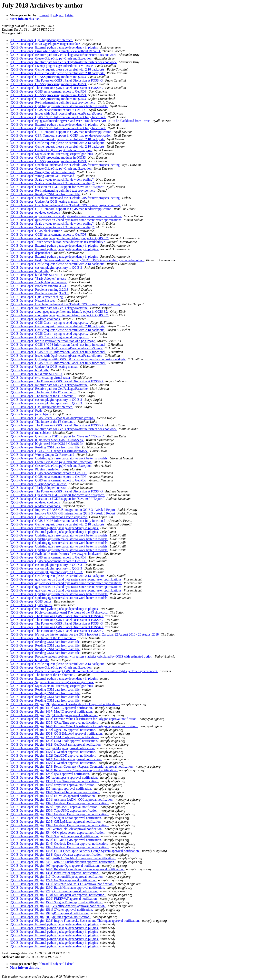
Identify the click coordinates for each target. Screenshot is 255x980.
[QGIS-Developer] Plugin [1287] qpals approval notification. (50, 774)
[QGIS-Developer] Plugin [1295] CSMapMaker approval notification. (56, 822)
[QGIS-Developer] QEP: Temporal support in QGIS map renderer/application (61, 132)
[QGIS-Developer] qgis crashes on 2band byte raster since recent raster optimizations (66, 216)
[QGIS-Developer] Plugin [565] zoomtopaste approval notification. (54, 777)
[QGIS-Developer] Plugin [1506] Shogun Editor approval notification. (56, 818)
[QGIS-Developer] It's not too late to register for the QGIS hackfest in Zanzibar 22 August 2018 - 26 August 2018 (85, 634)
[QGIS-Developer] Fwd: (26, 411)
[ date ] (70, 15)
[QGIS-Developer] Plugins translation (35, 469)
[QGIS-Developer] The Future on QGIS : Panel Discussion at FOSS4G (57, 80)
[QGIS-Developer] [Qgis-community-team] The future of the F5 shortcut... (59, 612)
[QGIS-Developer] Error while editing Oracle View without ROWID (55, 51)
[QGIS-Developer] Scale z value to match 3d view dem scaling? (52, 179)
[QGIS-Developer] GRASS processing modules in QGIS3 (48, 77)
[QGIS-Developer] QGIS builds (31, 601)
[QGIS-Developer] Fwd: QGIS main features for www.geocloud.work (56, 554)
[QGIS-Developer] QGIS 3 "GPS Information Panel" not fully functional (58, 117)
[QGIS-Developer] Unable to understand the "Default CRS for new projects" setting (65, 165)
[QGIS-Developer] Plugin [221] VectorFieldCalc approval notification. (57, 829)
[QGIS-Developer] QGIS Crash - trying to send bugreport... (49, 323)
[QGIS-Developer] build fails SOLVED (36, 275)
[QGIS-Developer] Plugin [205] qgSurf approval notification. (50, 917)
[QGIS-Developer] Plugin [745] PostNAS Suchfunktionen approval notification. (63, 858)
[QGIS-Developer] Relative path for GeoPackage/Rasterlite (49, 308)
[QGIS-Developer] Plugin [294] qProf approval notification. (50, 913)
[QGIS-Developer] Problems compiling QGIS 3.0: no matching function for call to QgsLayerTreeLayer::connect (84, 671)
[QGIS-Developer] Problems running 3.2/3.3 (40, 286)
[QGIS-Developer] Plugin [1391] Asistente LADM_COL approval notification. (62, 800)
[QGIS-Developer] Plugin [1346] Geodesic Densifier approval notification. (59, 803)
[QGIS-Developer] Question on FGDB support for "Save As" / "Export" (57, 187)
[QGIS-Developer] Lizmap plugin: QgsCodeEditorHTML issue (52, 66)
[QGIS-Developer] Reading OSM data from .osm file (45, 194)
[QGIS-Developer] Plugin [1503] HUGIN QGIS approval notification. (56, 840)
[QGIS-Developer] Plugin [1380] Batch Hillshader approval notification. (58, 888)
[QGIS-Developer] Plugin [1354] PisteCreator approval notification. (55, 873)
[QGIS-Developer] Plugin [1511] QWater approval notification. (52, 910)
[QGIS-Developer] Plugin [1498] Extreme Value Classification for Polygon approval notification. (74, 719)
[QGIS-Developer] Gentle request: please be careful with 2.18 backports (57, 69)
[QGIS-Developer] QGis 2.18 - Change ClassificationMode (49, 451)
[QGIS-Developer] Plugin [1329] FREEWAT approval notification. (54, 899)
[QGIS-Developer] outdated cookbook (35, 212)
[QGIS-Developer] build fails (29, 271)
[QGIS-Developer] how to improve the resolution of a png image (53, 341)
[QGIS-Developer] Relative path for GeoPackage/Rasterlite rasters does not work (63, 55)
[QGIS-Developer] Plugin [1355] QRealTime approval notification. (54, 722)
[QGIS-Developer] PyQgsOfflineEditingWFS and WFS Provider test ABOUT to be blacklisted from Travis (80, 121)
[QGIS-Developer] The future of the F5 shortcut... (43, 392)
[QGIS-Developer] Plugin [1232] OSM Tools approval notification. (54, 737)
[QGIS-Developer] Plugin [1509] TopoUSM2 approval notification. (54, 807)
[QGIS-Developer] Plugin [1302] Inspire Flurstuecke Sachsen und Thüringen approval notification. (75, 921)
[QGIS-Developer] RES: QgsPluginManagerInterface (45, 44)
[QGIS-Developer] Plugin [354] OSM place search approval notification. (58, 833)
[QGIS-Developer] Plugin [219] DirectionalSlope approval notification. (57, 877)
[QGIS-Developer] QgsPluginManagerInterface (41, 40)
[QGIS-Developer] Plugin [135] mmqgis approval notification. (51, 789)
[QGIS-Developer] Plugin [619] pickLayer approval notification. (53, 748)
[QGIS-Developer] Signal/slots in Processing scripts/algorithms (52, 154)
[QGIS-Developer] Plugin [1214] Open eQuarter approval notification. (56, 855)
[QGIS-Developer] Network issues (33, 301)
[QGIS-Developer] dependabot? (31, 253)
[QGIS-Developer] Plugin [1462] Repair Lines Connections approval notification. (64, 770)
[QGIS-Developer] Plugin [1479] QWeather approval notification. (53, 752)
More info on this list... (26, 19)
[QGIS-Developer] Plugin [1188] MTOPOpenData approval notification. (58, 895)
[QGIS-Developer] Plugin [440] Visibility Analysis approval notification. (58, 906)
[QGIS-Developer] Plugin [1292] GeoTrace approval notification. (53, 880)
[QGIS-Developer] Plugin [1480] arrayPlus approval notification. (53, 785)
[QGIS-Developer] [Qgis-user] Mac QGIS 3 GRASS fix (47, 440)
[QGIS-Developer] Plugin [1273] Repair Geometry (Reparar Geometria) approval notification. (72, 766)
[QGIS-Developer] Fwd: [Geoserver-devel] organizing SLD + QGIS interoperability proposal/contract (77, 260)
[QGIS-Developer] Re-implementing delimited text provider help (53, 102)
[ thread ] (45, 15)
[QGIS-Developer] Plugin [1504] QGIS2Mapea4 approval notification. (57, 733)
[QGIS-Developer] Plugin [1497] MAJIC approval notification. (52, 708)
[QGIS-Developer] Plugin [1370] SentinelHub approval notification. (55, 792)
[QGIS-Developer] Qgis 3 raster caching (37, 297)
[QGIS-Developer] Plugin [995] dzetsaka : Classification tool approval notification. (65, 704)
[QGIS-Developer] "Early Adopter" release (38, 279)
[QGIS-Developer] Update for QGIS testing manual (44, 201)
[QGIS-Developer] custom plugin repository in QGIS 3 (46, 268)
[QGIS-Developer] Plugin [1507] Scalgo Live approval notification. (55, 836)
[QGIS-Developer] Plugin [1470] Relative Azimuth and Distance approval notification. (67, 869)
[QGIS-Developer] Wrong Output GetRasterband (42, 172)
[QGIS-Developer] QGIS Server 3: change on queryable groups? (53, 418)
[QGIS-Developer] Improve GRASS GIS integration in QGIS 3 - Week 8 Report (63, 513)
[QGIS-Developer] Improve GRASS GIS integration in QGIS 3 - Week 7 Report (63, 510)
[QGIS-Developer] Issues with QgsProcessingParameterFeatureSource (56, 113)
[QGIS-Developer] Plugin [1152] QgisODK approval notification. (53, 730)
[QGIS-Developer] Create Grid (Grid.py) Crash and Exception (51, 58)
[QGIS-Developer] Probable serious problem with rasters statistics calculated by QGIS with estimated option (81, 656)
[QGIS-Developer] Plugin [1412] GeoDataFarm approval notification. (56, 744)
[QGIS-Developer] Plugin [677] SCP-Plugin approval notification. (54, 715)
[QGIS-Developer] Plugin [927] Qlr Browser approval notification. (54, 891)
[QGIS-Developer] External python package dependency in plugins (54, 47)
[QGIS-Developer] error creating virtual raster (40, 378)
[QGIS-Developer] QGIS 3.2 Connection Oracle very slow (49, 517)
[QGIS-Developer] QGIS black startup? (36, 231)
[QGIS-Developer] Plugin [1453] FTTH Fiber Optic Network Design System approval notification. (75, 851)
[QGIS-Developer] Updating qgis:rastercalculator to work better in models (59, 106)
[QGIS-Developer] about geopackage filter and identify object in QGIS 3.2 (59, 238)
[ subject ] (58, 15)
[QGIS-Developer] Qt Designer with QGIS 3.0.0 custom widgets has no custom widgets (68, 359)
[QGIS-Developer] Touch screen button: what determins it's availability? (58, 242)
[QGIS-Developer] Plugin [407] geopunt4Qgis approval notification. (55, 866)
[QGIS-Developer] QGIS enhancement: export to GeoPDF (48, 91)
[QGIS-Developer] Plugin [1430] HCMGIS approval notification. (53, 796)
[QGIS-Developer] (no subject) (31, 414)
